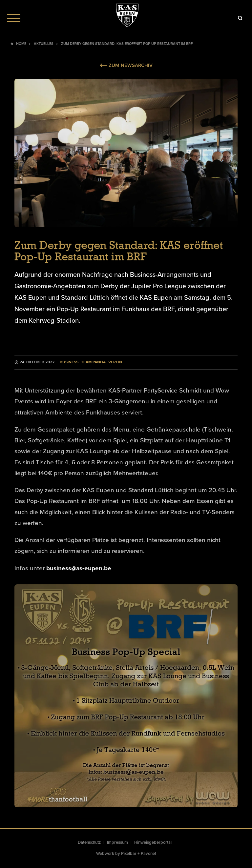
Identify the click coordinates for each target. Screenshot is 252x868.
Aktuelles (44, 44)
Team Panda (93, 362)
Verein (115, 362)
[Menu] (14, 18)
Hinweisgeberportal (153, 842)
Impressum (117, 842)
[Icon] (240, 18)
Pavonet (148, 854)
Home (21, 44)
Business (69, 362)
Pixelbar (129, 854)
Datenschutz (89, 842)
